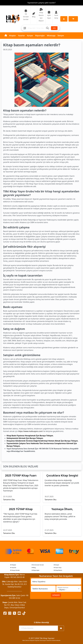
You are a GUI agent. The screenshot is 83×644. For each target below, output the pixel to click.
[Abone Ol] (61, 628)
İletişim (61, 36)
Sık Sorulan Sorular (38, 565)
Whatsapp (51, 36)
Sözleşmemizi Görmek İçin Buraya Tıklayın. (25, 438)
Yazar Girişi (57, 567)
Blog (34, 567)
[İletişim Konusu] (69, 589)
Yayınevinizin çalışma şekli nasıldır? (42, 3)
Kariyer (30, 36)
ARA (54, 28)
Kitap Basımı (58, 570)
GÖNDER (56, 595)
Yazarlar (21, 36)
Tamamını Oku (9, 500)
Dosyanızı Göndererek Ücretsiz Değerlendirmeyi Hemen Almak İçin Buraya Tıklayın (42, 441)
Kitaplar (13, 36)
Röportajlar (40, 36)
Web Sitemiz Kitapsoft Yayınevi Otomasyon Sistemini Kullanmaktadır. (41, 640)
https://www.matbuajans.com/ (30, 431)
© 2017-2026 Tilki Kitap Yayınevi (41, 638)
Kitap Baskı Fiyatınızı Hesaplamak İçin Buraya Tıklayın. (30, 436)
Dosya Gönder (15, 570)
